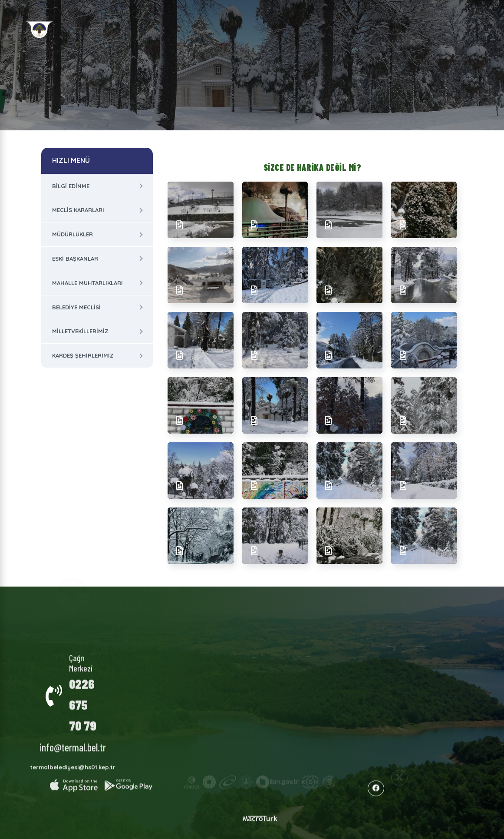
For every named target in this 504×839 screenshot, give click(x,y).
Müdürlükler (72, 234)
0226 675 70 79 (83, 698)
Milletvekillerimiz (80, 331)
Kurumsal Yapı (166, 607)
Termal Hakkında (216, 609)
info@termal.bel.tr (73, 741)
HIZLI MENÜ (71, 160)
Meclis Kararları (78, 210)
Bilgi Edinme (71, 186)
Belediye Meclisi (76, 307)
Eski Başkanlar (75, 259)
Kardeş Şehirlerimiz (83, 355)
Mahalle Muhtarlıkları (87, 283)
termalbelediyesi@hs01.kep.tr (73, 760)
